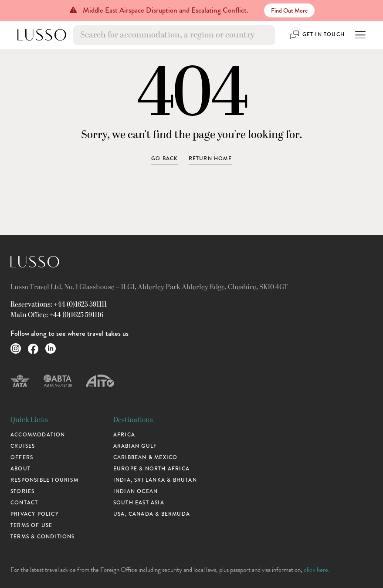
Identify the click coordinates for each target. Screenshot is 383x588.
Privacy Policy (35, 514)
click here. (317, 570)
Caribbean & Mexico (146, 457)
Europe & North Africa (151, 469)
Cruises (23, 446)
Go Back (164, 159)
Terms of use (31, 525)
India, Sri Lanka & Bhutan (155, 480)
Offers (22, 457)
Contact (24, 503)
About (20, 469)
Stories (22, 491)
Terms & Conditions (43, 537)
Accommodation (38, 435)
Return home (210, 159)
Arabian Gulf (135, 446)
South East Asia (139, 503)
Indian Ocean (136, 491)
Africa (124, 435)
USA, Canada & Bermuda (152, 514)
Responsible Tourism (44, 480)
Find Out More (289, 10)
